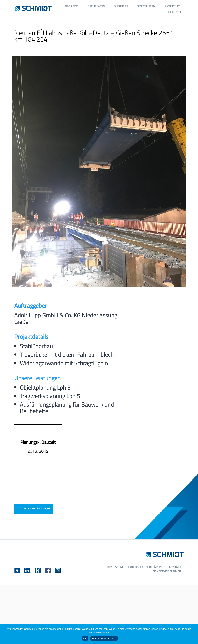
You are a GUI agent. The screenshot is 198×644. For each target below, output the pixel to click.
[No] (193, 634)
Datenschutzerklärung (146, 567)
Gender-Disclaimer (167, 571)
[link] (17, 571)
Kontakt (175, 567)
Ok (85, 639)
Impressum (115, 567)
